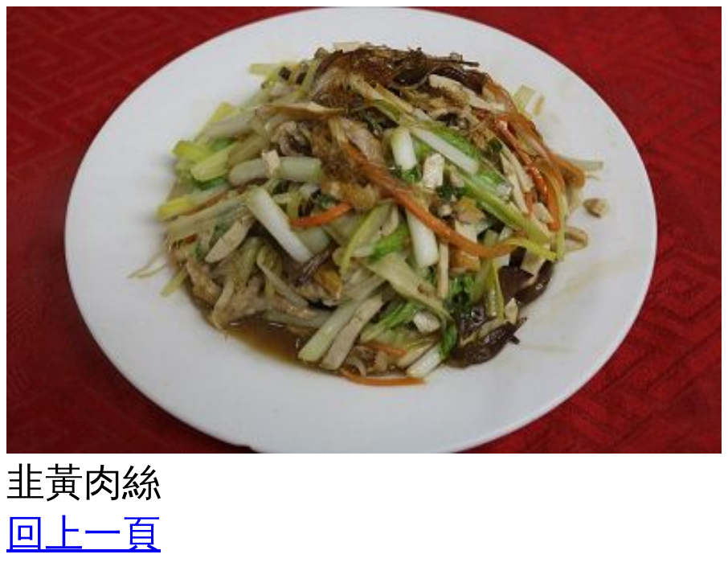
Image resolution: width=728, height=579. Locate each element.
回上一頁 (84, 534)
